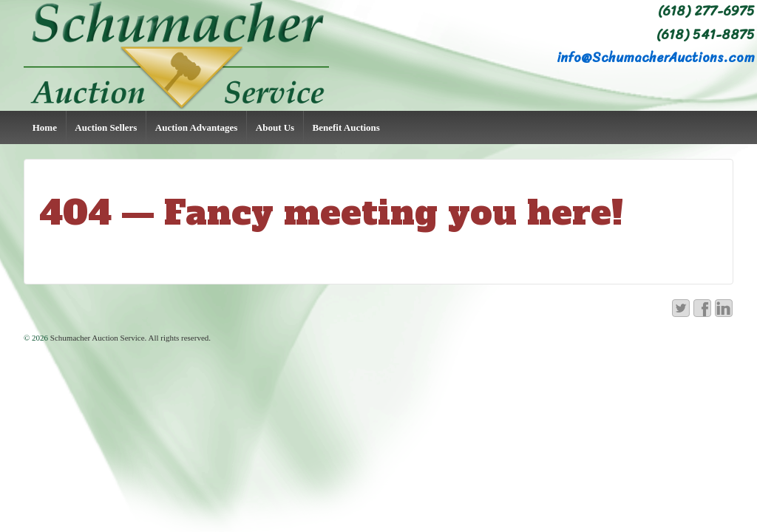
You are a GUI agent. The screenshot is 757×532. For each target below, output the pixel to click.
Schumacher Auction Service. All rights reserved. (129, 338)
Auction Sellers (106, 127)
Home (45, 127)
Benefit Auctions (346, 127)
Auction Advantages (197, 127)
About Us (275, 127)
